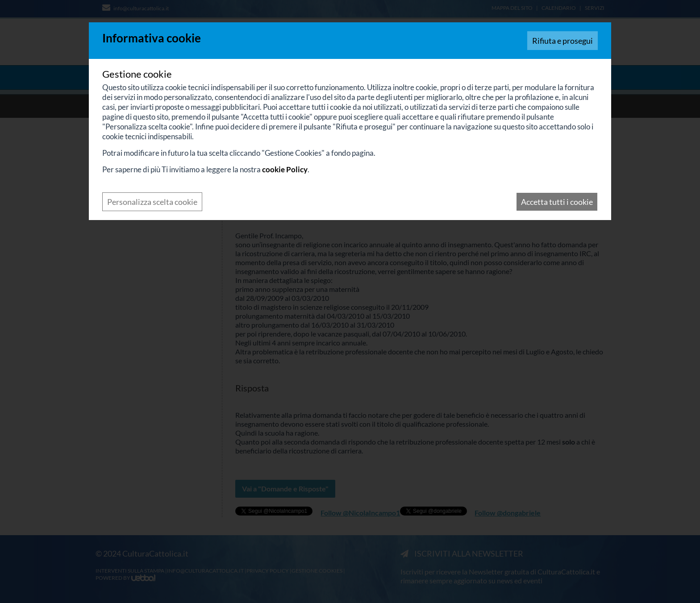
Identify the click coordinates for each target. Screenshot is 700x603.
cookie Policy (285, 169)
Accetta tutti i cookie (557, 202)
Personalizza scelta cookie (152, 202)
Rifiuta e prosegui (562, 41)
